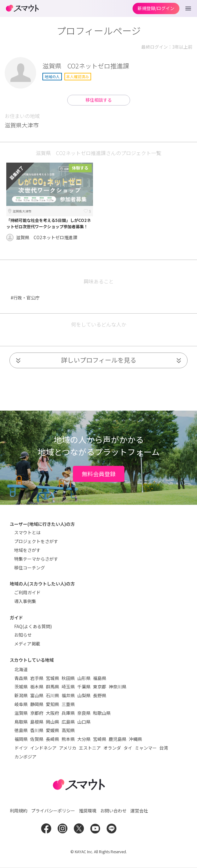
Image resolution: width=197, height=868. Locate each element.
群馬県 (52, 687)
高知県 (68, 730)
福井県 (68, 695)
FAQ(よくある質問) (33, 626)
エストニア (90, 748)
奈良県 (84, 713)
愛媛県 (52, 730)
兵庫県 (68, 713)
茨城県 (21, 687)
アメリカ (68, 748)
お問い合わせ (113, 811)
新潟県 (21, 695)
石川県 (52, 695)
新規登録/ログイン (156, 8)
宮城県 (52, 678)
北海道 (21, 669)
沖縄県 (135, 739)
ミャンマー (146, 748)
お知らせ (23, 635)
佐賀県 (37, 739)
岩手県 (37, 678)
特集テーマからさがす (36, 559)
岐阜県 (21, 704)
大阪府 (52, 713)
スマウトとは (27, 532)
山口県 (84, 722)
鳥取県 (21, 722)
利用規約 (19, 811)
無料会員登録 (99, 474)
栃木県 (37, 687)
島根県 (37, 722)
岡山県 (52, 722)
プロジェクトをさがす (36, 541)
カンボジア (25, 757)
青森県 (21, 678)
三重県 (68, 704)
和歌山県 (102, 713)
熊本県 (68, 739)
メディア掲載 (27, 644)
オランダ (112, 748)
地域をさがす (27, 550)
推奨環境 (88, 811)
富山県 (37, 695)
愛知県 (52, 704)
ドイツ (21, 748)
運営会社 (139, 811)
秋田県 (68, 678)
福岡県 (21, 739)
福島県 (100, 678)
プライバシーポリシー (53, 811)
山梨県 (84, 695)
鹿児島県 (118, 739)
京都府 (37, 713)
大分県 (84, 739)
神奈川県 (118, 687)
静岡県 (37, 704)
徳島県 (21, 730)
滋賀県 (21, 713)
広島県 (68, 722)
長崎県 (52, 739)
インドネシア (43, 748)
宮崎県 (100, 739)
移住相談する (99, 100)
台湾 (164, 748)
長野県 (100, 695)
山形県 (84, 678)
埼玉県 (68, 687)
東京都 (100, 687)
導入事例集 (25, 601)
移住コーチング (30, 568)
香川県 (37, 730)
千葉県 (84, 687)
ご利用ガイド (27, 592)
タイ (128, 748)
